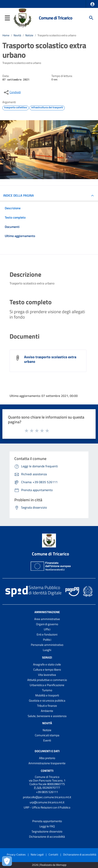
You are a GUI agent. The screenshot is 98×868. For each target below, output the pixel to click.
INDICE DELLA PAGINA (19, 195)
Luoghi (47, 650)
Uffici (47, 629)
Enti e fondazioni (47, 634)
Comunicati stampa (47, 735)
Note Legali (37, 854)
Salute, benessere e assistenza (47, 716)
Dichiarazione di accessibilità (47, 837)
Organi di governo (47, 624)
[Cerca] (91, 18)
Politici (47, 640)
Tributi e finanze (47, 706)
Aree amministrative (47, 619)
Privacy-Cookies (16, 854)
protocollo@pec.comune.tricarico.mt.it (47, 797)
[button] (92, 4)
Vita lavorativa (47, 675)
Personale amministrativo (47, 645)
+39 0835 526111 (47, 792)
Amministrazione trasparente (47, 763)
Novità (17, 35)
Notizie (29, 35)
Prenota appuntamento (47, 821)
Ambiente (47, 711)
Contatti (47, 771)
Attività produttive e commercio (47, 680)
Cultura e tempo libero (47, 670)
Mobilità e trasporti (47, 695)
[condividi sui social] (12, 92)
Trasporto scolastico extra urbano (57, 35)
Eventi (47, 740)
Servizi (47, 657)
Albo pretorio (47, 758)
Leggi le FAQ (47, 826)
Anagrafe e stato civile (47, 664)
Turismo (47, 690)
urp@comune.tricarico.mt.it (47, 802)
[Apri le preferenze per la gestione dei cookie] (7, 861)
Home (6, 35)
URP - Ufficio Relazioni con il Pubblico (47, 807)
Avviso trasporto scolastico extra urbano (50, 359)
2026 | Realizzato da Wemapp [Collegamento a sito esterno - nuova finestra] (49, 865)
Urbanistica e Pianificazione (47, 685)
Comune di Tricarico (56, 18)
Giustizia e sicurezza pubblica (47, 700)
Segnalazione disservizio (47, 831)
